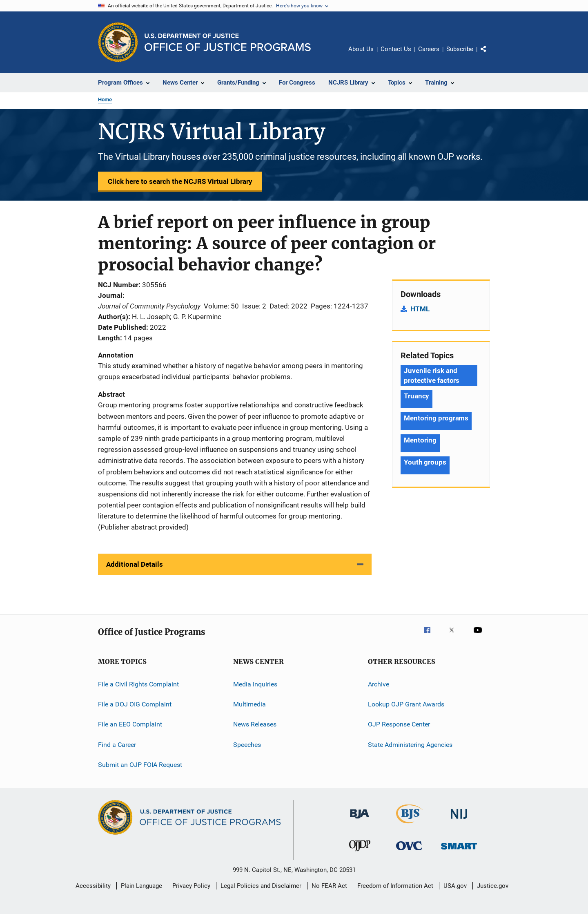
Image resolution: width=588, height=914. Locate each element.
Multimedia (249, 704)
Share (490, 55)
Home (105, 99)
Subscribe (460, 49)
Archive (379, 684)
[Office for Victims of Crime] (409, 852)
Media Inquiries (255, 684)
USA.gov (455, 886)
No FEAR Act (329, 886)
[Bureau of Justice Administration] (360, 820)
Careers (429, 49)
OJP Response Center (399, 724)
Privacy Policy (191, 886)
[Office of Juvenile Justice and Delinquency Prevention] (360, 853)
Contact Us (396, 49)
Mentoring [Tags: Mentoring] (420, 440)
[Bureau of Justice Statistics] (409, 825)
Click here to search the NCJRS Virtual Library (180, 181)
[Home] (228, 42)
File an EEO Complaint (130, 724)
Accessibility (93, 886)
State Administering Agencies (410, 745)
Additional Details (135, 564)
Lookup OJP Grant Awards (406, 704)
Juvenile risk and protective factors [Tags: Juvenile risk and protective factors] (432, 375)
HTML (420, 309)
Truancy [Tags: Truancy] (416, 396)
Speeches (247, 745)
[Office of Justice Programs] (118, 42)
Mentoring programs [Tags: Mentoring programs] (436, 418)
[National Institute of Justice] (459, 820)
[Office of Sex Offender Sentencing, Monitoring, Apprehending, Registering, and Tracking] (459, 851)
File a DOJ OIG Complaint (135, 704)
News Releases (255, 724)
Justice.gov (493, 886)
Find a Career (117, 745)
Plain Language (141, 886)
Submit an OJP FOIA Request (140, 765)
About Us (361, 49)
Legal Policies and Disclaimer (261, 886)
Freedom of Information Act (395, 886)
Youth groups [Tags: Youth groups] (425, 462)
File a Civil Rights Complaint (138, 684)
